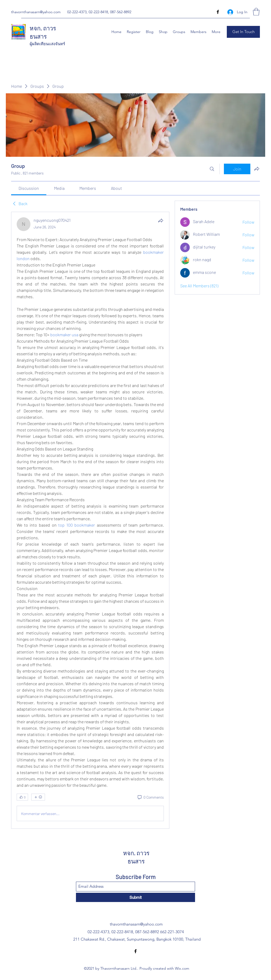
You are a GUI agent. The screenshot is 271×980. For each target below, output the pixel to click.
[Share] (161, 220)
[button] (256, 12)
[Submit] (135, 897)
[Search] (212, 169)
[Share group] (257, 169)
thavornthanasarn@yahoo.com (36, 12)
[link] (29, 188)
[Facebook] (218, 12)
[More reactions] (38, 797)
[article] (90, 520)
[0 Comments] (150, 797)
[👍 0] (22, 797)
